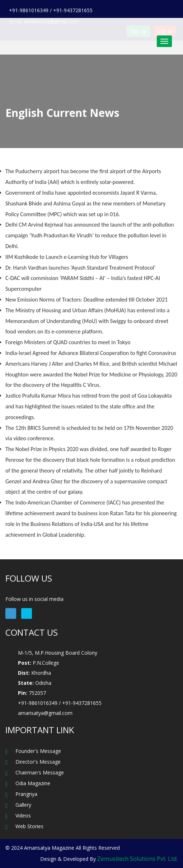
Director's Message (38, 762)
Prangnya (26, 794)
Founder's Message (38, 751)
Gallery (23, 805)
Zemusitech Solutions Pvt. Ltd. (137, 859)
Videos (23, 815)
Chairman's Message (40, 772)
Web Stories (29, 826)
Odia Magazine (33, 783)
